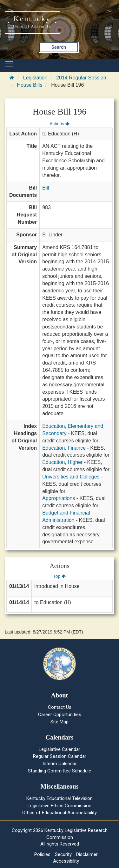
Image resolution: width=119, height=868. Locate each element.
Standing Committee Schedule (60, 771)
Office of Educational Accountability (60, 813)
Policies (42, 854)
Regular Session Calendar (60, 756)
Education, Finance (64, 448)
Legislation (35, 78)
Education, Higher (62, 462)
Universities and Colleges (71, 477)
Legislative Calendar (60, 749)
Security (63, 854)
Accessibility (66, 861)
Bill (46, 188)
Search (59, 47)
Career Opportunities (60, 715)
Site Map (60, 722)
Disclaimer (87, 854)
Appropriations (59, 498)
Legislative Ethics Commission (60, 806)
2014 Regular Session (81, 78)
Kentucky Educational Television (60, 798)
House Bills (30, 85)
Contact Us (60, 707)
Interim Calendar (60, 764)
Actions (59, 124)
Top (60, 576)
